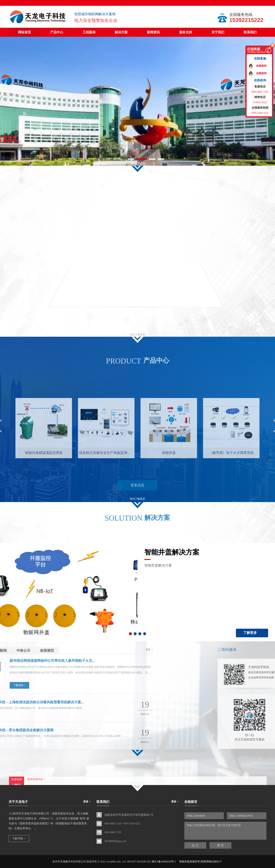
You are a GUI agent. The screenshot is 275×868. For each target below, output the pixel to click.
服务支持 (186, 32)
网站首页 (24, 32)
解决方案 (121, 32)
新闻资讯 (153, 32)
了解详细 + (19, 838)
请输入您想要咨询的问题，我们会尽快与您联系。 (225, 831)
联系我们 (250, 32)
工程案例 (89, 32)
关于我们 (218, 32)
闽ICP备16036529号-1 (164, 862)
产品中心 (57, 32)
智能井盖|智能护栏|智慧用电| (195, 862)
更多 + (87, 802)
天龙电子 (65, 862)
